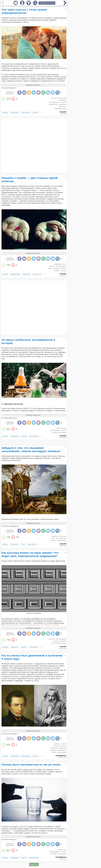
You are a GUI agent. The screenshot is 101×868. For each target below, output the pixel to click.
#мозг (64, 264)
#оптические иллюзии (59, 643)
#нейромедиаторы (60, 109)
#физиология (53, 104)
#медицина (58, 264)
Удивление (15, 112)
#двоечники (62, 748)
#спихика (63, 270)
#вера (50, 268)
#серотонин (62, 104)
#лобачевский (62, 752)
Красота (24, 436)
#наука (58, 428)
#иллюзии (63, 641)
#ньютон (55, 432)
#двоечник (54, 748)
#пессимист (62, 854)
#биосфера (63, 432)
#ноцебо (56, 270)
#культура (52, 639)
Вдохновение (26, 112)
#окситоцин (62, 106)
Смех (23, 544)
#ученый (57, 744)
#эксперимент (55, 430)
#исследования (54, 102)
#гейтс (54, 752)
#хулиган (63, 746)
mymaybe (63, 112)
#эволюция (55, 536)
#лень (53, 538)
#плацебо (56, 268)
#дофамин (63, 100)
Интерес (5, 112)
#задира (53, 750)
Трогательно (37, 274)
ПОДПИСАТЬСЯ (47, 3)
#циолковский (62, 750)
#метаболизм (62, 540)
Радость (36, 112)
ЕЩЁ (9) (34, 864)
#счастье (54, 98)
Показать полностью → (34, 85)
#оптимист (54, 854)
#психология (62, 98)
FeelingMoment (61, 756)
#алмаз (64, 428)
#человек (52, 266)
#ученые (63, 102)
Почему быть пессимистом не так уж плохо (31, 765)
